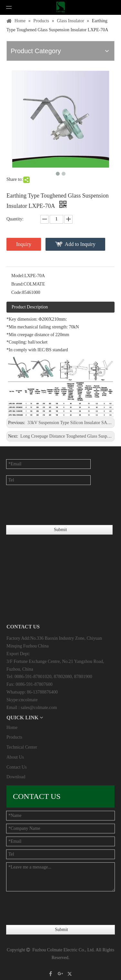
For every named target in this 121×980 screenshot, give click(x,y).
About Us (15, 757)
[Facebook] (51, 974)
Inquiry (24, 244)
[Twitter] (71, 974)
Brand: (17, 284)
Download (16, 777)
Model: (18, 276)
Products (14, 737)
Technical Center (22, 747)
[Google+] (60, 974)
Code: (17, 292)
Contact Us (17, 767)
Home (12, 728)
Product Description (30, 307)
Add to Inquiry (80, 244)
